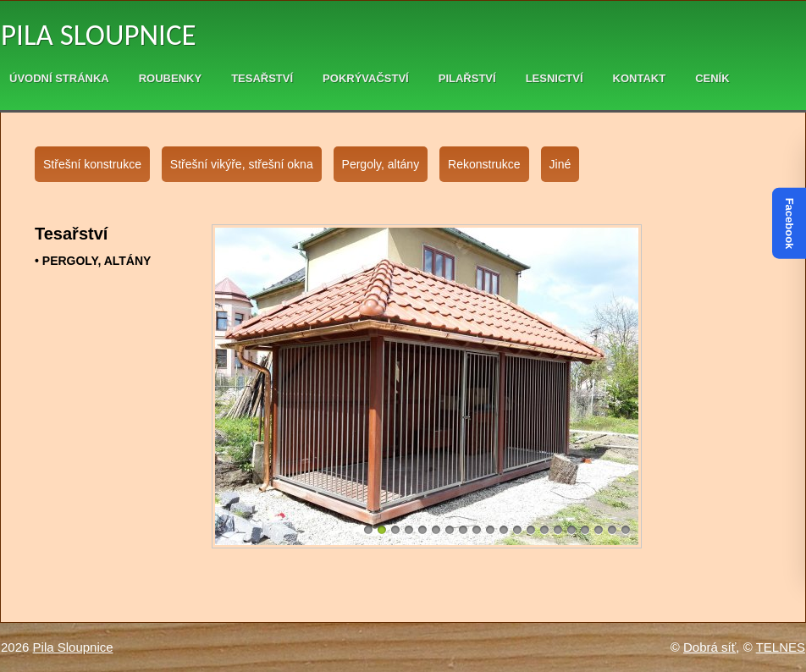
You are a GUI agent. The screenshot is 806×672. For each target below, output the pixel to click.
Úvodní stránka (59, 78)
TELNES (781, 647)
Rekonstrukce (484, 164)
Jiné (560, 164)
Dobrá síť (709, 647)
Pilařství (467, 78)
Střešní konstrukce (92, 164)
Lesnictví (555, 78)
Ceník (712, 78)
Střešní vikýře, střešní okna (242, 164)
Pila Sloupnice (99, 35)
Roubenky (170, 78)
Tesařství (262, 78)
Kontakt (640, 78)
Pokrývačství (366, 78)
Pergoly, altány (381, 164)
